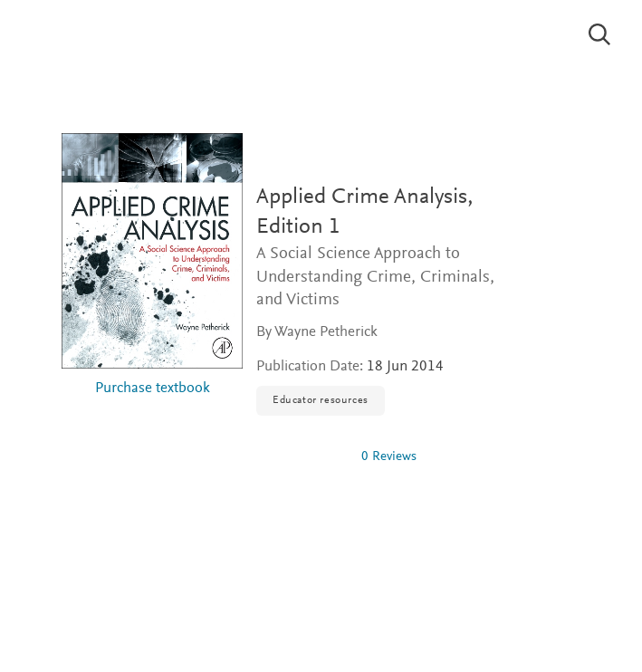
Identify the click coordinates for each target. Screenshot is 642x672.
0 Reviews (389, 457)
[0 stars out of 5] (302, 456)
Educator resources (321, 400)
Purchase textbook (153, 389)
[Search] (600, 34)
